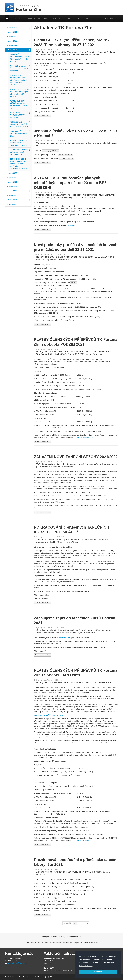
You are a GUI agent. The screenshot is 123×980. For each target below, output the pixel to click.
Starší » (85, 923)
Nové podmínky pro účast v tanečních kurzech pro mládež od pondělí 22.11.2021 (20, 93)
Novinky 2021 (19, 50)
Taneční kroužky (16, 18)
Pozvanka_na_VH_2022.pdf (50, 151)
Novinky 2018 (19, 182)
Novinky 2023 (19, 41)
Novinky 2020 (19, 173)
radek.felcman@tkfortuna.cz (18, 963)
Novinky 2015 (19, 196)
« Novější (68, 923)
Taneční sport (43, 18)
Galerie (77, 18)
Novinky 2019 (19, 178)
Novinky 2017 (19, 187)
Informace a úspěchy (58, 18)
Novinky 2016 (19, 191)
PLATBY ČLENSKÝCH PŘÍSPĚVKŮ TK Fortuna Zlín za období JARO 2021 (20, 143)
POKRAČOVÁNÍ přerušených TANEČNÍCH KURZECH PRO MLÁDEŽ (20, 124)
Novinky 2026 (19, 28)
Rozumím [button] (98, 972)
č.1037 (74, 283)
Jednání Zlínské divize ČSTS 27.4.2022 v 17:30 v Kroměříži (20, 68)
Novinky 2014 (19, 200)
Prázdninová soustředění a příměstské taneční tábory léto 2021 (20, 152)
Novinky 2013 (19, 204)
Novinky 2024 (19, 37)
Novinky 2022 (19, 46)
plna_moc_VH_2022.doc (66, 155)
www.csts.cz (73, 225)
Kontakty (85, 18)
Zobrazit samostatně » (42, 116)
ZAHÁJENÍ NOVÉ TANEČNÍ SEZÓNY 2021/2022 (20, 115)
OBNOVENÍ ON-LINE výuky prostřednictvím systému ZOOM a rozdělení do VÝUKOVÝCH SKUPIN (20, 164)
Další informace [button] (86, 966)
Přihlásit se (111, 18)
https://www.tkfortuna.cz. (85, 438)
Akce (70, 18)
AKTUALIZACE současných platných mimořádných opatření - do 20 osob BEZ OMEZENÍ (20, 80)
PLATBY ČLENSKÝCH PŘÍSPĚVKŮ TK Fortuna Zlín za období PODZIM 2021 (20, 105)
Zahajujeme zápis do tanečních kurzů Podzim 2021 (20, 134)
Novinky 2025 (19, 32)
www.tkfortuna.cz (63, 638)
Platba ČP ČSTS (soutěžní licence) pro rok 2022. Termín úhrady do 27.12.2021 (20, 58)
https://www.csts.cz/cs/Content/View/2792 (49, 715)
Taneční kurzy (30, 18)
